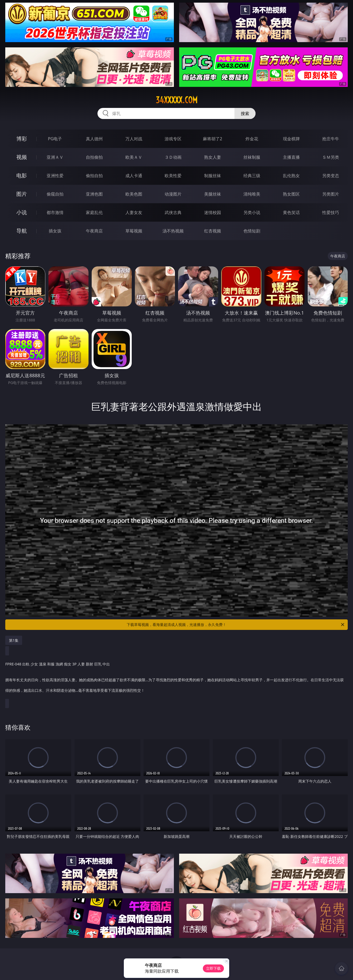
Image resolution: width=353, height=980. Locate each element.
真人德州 (94, 139)
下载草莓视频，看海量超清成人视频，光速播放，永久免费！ (236, 625)
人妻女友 (134, 212)
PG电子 (55, 139)
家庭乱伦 (94, 212)
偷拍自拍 (94, 176)
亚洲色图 (94, 194)
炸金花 (252, 139)
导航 (22, 231)
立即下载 (213, 968)
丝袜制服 (252, 157)
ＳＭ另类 (331, 157)
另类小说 (252, 212)
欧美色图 (134, 194)
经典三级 (252, 176)
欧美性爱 (173, 176)
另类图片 (331, 194)
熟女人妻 (213, 157)
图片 (22, 194)
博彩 (22, 139)
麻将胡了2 (212, 139)
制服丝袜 (213, 176)
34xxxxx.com (177, 100)
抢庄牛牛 (331, 139)
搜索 (245, 113)
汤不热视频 (173, 231)
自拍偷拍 (94, 157)
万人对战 (134, 139)
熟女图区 (291, 194)
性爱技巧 (331, 212)
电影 (22, 175)
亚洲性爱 (55, 176)
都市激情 (55, 212)
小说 (22, 212)
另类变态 (331, 176)
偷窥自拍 (55, 194)
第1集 (14, 640)
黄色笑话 (291, 212)
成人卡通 (134, 176)
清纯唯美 (252, 194)
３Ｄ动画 (173, 157)
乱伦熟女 (291, 176)
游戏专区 (173, 139)
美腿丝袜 (213, 194)
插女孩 (55, 231)
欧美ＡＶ (134, 157)
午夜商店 (94, 231)
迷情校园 (213, 212)
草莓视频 (134, 231)
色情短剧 (252, 231)
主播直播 (291, 157)
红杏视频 (213, 231)
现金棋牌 (291, 139)
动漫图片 (173, 194)
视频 (22, 157)
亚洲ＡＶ (55, 157)
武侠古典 (173, 212)
